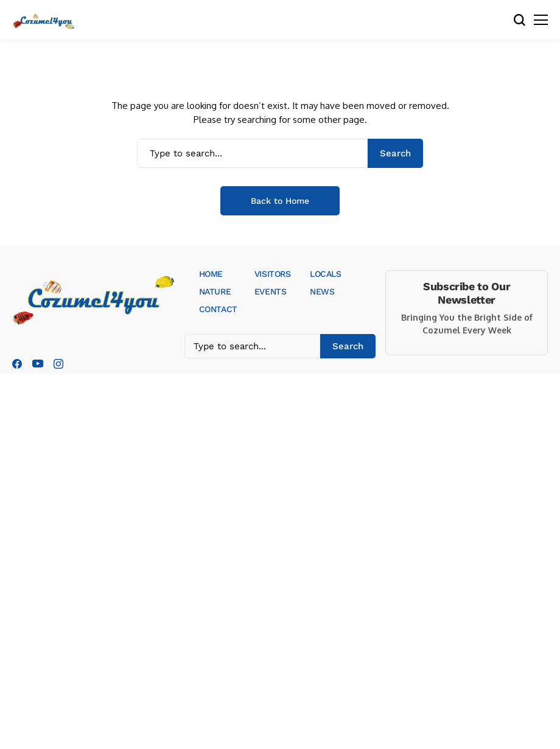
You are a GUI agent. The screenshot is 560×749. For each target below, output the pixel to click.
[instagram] (58, 364)
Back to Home (280, 201)
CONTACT (218, 309)
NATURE (215, 291)
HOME (211, 274)
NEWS (322, 291)
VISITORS (273, 274)
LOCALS (325, 274)
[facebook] (17, 364)
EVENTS (270, 291)
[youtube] (38, 364)
